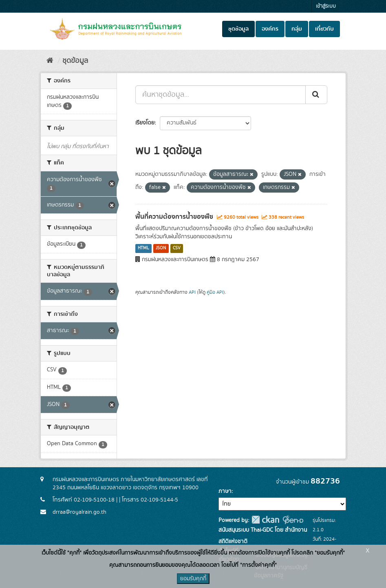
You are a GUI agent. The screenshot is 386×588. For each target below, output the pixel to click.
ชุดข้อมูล (238, 29)
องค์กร (270, 29)
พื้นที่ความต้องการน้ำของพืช (174, 217)
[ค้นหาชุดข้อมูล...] (221, 95)
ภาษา (225, 491)
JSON (161, 249)
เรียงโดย (145, 123)
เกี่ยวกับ (324, 29)
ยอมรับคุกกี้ (193, 579)
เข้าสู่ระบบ (326, 6)
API (192, 292)
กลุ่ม (297, 29)
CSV (177, 249)
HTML (143, 249)
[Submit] (316, 95)
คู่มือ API (215, 292)
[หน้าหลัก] (50, 61)
